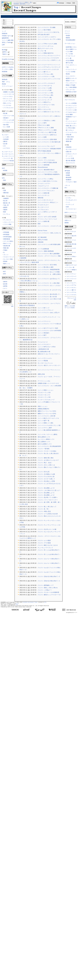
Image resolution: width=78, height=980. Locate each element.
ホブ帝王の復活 (71, 128)
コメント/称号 (42, 123)
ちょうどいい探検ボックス (46, 439)
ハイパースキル (8, 96)
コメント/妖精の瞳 (44, 193)
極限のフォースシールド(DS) (47, 414)
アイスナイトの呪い (72, 110)
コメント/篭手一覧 (44, 421)
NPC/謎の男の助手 (44, 35)
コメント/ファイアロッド (46, 310)
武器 (5, 190)
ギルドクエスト (71, 163)
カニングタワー (71, 76)
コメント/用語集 (43, 361)
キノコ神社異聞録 (71, 87)
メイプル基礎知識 (43, 249)
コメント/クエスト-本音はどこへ (48, 202)
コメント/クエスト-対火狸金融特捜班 (49, 446)
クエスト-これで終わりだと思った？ (49, 490)
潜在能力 (6, 118)
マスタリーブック (9, 257)
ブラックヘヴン (71, 90)
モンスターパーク (43, 207)
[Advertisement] (10, 339)
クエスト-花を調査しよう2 (46, 495)
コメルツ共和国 (71, 72)
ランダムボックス (71, 200)
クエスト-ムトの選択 (44, 541)
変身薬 (5, 261)
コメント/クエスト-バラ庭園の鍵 (48, 188)
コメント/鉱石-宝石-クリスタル (48, 181)
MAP (3, 168)
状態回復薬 (7, 239)
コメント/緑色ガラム (44, 102)
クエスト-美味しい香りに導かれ (48, 588)
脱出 (67, 119)
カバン (5, 288)
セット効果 (7, 127)
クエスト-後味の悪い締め (46, 458)
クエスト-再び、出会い (45, 463)
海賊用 (5, 210)
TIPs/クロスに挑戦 (44, 125)
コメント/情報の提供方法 (46, 53)
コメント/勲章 (42, 158)
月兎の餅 (69, 135)
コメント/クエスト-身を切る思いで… (49, 294)
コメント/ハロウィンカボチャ (47, 37)
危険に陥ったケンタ (72, 126)
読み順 (5, 144)
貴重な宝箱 (41, 374)
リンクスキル (7, 105)
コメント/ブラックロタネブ (46, 83)
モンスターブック (7, 152)
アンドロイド (7, 220)
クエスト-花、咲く (44, 509)
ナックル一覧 (42, 51)
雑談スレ (6, 54)
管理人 (4, 42)
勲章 (5, 212)
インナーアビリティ (9, 101)
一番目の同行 (70, 137)
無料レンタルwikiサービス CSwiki (71, 305)
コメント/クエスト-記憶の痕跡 (47, 139)
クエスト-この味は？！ (45, 590)
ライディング (70, 205)
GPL (45, 602)
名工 (39, 214)
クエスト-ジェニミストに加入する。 (49, 32)
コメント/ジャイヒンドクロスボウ (48, 58)
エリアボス (7, 148)
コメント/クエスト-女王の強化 (47, 265)
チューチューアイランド (45, 548)
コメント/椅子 (42, 335)
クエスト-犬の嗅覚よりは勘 (46, 474)
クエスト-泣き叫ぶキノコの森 (47, 529)
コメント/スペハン (44, 107)
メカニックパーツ (9, 222)
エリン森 (69, 58)
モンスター (5, 135)
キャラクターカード (72, 209)
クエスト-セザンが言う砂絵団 (47, 217)
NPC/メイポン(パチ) (44, 109)
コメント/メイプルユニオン (46, 191)
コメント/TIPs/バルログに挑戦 (47, 44)
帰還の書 (6, 248)
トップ (16, 2)
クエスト (67, 33)
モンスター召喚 (8, 259)
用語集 (4, 84)
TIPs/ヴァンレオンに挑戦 (46, 128)
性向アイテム (7, 243)
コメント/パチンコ (44, 195)
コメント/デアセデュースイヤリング (49, 67)
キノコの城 (69, 54)
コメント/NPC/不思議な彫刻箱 (47, 162)
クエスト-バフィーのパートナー (48, 500)
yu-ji (18, 603)
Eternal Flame (43, 231)
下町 (67, 67)
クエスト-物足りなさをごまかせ (48, 545)
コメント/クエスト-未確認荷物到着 (49, 270)
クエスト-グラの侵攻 (44, 543)
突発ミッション (43, 406)
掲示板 (4, 50)
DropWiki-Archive (7, 59)
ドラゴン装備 (7, 224)
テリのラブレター (43, 205)
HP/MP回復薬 (7, 237)
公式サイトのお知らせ (9, 67)
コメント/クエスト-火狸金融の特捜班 (49, 149)
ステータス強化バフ (9, 241)
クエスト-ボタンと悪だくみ (46, 465)
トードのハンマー (9, 122)
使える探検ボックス (44, 442)
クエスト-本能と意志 (44, 511)
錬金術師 (69, 177)
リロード (21, 2)
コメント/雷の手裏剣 (44, 30)
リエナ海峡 (69, 52)
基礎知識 (5, 79)
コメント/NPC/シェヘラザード (47, 212)
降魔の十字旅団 (71, 85)
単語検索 (16, 4)
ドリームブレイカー (72, 132)
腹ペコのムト (70, 130)
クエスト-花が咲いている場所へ (48, 497)
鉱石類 (5, 284)
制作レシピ (7, 264)
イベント (67, 31)
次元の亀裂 (69, 114)
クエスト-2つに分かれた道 (46, 477)
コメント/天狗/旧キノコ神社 (47, 121)
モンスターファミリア (9, 156)
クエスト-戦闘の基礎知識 (46, 251)
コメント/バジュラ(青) (45, 90)
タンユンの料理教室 (72, 103)
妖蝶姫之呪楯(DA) (44, 409)
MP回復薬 (6, 235)
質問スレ (6, 52)
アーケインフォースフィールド (48, 219)
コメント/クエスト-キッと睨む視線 (49, 283)
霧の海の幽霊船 (71, 161)
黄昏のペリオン (71, 81)
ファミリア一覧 (8, 158)
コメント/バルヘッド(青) (45, 93)
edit (12, 306)
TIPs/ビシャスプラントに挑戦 (47, 130)
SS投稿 (4, 36)
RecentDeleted (43, 167)
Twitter (9, 42)
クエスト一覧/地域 (44, 449)
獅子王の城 (69, 63)
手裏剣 (5, 250)
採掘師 (68, 175)
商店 (5, 180)
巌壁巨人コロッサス (72, 78)
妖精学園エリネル (71, 47)
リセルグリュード (43, 186)
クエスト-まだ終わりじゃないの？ (48, 460)
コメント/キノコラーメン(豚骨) (48, 434)
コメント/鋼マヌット (44, 72)
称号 (5, 274)
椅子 (5, 272)
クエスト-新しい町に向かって (47, 507)
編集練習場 (5, 38)
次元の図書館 (70, 60)
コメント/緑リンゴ (44, 308)
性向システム (7, 103)
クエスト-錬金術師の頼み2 (46, 170)
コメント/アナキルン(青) (45, 95)
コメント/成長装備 (44, 165)
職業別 (68, 38)
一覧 (30, 2)
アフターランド (71, 56)
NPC (3, 178)
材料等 (5, 282)
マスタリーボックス (44, 395)
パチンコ (67, 185)
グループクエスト (70, 100)
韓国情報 (5, 72)
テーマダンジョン (70, 44)
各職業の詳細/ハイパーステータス (48, 383)
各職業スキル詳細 (9, 92)
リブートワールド (7, 86)
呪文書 (5, 113)
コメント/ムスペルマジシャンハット (49, 65)
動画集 (67, 223)
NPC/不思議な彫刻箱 (44, 151)
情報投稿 (5, 34)
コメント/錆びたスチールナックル (48, 418)
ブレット (6, 255)
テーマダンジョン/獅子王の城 (47, 132)
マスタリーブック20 (44, 393)
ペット (68, 202)
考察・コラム (6, 82)
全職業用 (6, 198)
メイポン (69, 198)
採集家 (68, 173)
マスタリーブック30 (44, 397)
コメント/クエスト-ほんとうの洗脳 (49, 272)
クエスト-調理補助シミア (46, 585)
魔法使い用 (7, 203)
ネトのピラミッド (71, 108)
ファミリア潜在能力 (9, 161)
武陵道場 (41, 242)
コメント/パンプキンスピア (46, 146)
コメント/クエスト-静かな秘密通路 (49, 254)
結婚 (67, 207)
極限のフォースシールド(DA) (47, 411)
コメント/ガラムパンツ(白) (46, 105)
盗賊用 (5, 207)
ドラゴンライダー (71, 123)
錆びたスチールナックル (45, 48)
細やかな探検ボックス (45, 444)
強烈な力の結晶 (43, 240)
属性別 (5, 141)
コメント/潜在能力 (44, 333)
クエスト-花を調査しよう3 (46, 488)
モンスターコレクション (9, 154)
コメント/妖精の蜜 (44, 221)
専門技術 (67, 171)
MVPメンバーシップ (71, 213)
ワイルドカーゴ (43, 342)
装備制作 (69, 180)
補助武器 (6, 193)
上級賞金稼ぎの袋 (43, 349)
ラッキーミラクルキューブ (46, 400)
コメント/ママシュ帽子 (45, 428)
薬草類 (5, 286)
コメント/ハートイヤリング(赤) (48, 172)
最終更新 (23, 4)
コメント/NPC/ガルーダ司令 (47, 347)
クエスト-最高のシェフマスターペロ (49, 595)
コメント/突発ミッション (46, 390)
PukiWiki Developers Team (30, 602)
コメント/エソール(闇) (45, 88)
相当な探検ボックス (44, 437)
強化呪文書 (7, 246)
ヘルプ (28, 4)
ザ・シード (69, 156)
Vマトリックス (8, 99)
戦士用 (5, 201)
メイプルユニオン (9, 108)
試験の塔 (69, 152)
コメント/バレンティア (45, 100)
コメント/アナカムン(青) (45, 74)
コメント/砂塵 (42, 137)
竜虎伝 (68, 74)
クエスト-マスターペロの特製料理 (48, 592)
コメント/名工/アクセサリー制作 (48, 328)
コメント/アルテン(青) (45, 98)
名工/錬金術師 (42, 237)
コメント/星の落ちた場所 (46, 267)
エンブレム (7, 214)
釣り (66, 188)
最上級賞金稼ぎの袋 (44, 352)
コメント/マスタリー (44, 344)
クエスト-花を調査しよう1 (46, 493)
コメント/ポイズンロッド (46, 200)
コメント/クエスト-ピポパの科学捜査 (49, 331)
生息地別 (6, 139)
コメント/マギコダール (45, 86)
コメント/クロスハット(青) (46, 77)
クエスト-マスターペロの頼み (47, 451)
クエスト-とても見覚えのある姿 (48, 514)
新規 (26, 2)
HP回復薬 (6, 232)
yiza (17, 604)
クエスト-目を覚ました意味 (46, 481)
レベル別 (6, 137)
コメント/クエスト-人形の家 (47, 416)
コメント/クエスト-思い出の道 (47, 297)
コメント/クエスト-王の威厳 (47, 27)
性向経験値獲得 (71, 40)
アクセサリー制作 (71, 182)
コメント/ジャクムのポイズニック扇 (49, 425)
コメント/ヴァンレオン (45, 358)
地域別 (68, 36)
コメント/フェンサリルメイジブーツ (49, 56)
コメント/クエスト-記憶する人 (47, 135)
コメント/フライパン (44, 321)
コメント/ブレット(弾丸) (45, 179)
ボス (5, 146)
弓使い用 (6, 205)
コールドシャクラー (44, 184)
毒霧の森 (69, 141)
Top (16, 7)
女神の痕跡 (69, 139)
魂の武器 (6, 125)
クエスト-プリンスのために (46, 160)
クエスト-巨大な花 (44, 472)
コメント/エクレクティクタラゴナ (48, 69)
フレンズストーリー (72, 83)
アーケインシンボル (44, 381)
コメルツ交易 (70, 158)
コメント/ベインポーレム (46, 46)
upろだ (10, 36)
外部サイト (68, 220)
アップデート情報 (7, 69)
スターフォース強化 (9, 116)
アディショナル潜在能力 (11, 120)
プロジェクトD (72, 298)
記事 (3, 45)
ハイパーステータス (9, 94)
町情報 (5, 170)
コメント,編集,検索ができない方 (12, 40)
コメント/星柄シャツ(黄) (45, 423)
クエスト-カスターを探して (46, 479)
